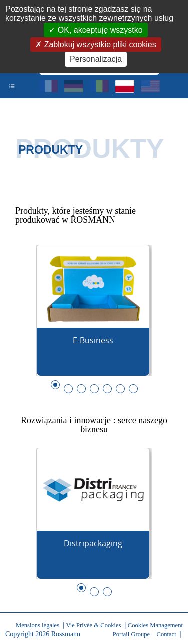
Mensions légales (37, 625)
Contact (167, 634)
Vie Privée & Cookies (93, 625)
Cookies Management (155, 625)
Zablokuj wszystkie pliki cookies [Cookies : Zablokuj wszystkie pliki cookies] (99, 45)
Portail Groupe (132, 634)
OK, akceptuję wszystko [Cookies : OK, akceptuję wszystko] (99, 30)
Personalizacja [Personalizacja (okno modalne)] (96, 59)
